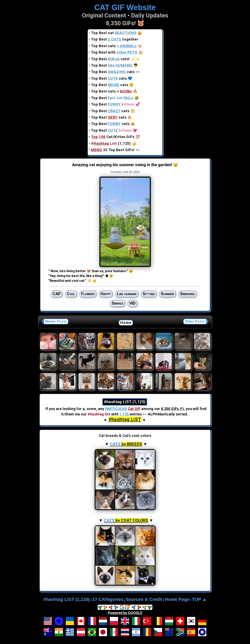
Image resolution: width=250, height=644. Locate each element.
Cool (71, 294)
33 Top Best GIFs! (113, 150)
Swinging (187, 294)
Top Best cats (114, 46)
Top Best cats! (110, 59)
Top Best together (115, 39)
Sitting (149, 294)
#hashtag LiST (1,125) (66, 599)
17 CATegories (108, 599)
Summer (167, 294)
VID (132, 303)
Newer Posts (56, 321)
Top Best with (114, 52)
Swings (117, 303)
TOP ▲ (199, 599)
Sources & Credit (144, 599)
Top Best (112, 65)
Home (126, 323)
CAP (57, 294)
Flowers (88, 294)
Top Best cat (114, 33)
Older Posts (195, 321)
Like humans (127, 294)
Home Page (177, 599)
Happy (106, 294)
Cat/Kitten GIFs (113, 137)
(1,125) (111, 143)
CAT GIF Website (125, 7)
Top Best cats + (111, 91)
